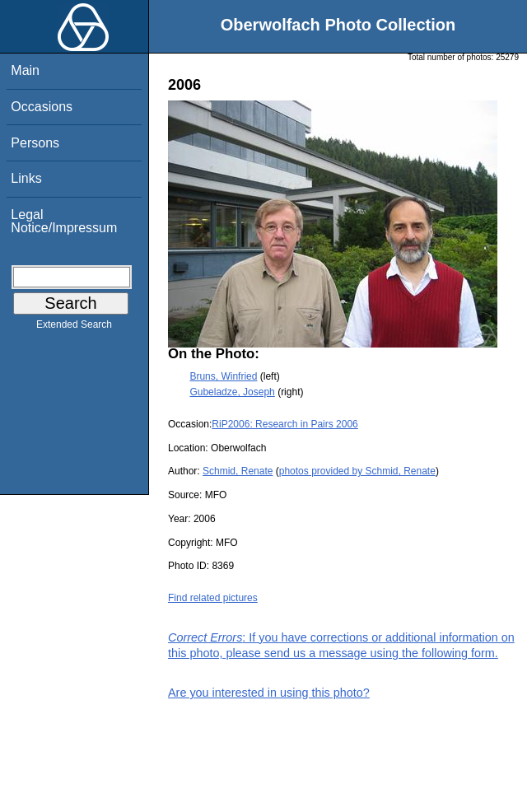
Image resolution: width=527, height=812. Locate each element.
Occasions (42, 107)
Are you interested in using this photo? (269, 693)
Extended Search (74, 328)
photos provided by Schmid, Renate (357, 471)
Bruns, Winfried (223, 376)
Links (26, 178)
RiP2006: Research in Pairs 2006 (284, 424)
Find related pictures (213, 598)
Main (25, 70)
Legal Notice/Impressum (64, 221)
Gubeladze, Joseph (232, 392)
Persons (35, 143)
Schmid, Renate (238, 471)
